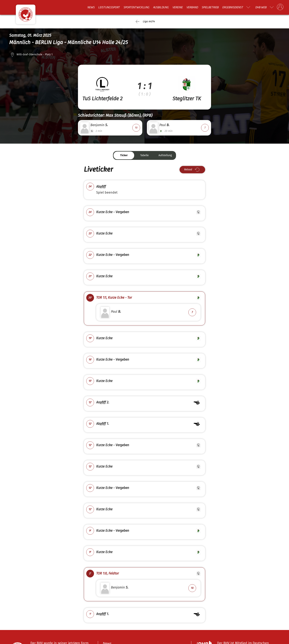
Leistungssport (109, 7)
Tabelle (144, 155)
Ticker (124, 155)
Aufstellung (165, 155)
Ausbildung (161, 7)
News (91, 7)
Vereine (177, 7)
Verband (192, 7)
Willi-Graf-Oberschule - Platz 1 (35, 54)
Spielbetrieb (210, 7)
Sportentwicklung (136, 7)
